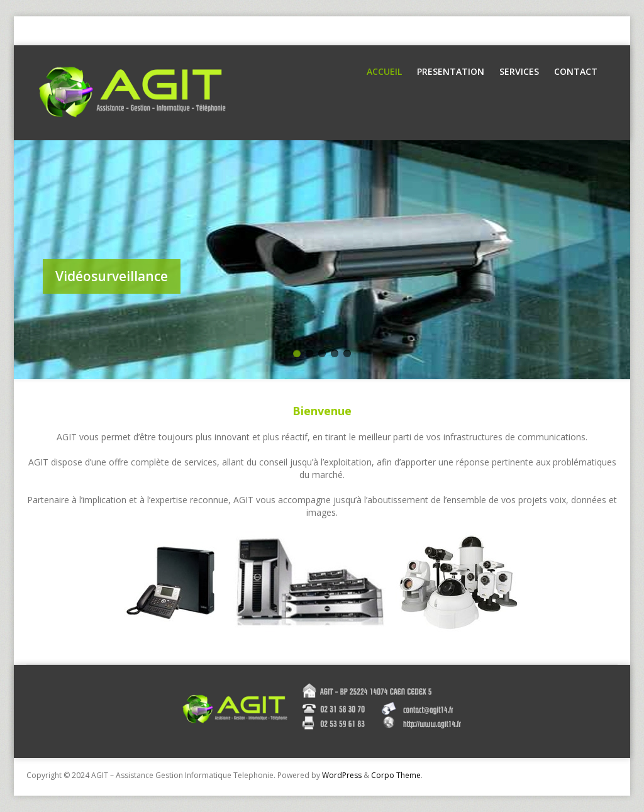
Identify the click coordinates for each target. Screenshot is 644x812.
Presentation (451, 71)
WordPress (342, 775)
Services (519, 71)
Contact (576, 71)
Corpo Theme (396, 775)
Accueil (384, 71)
